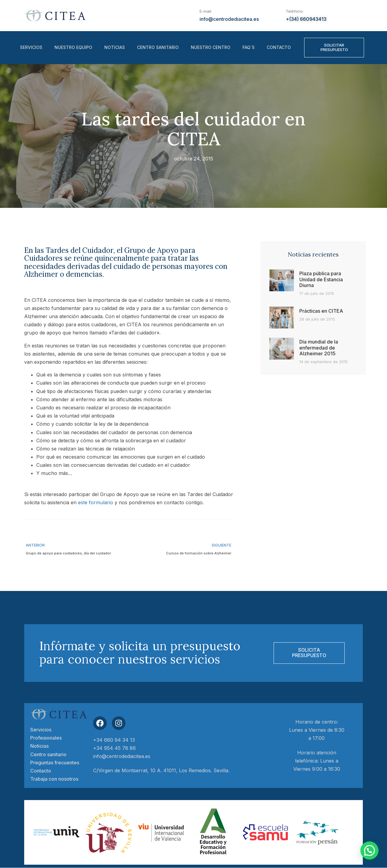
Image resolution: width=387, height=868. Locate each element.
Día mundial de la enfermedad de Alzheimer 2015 (319, 347)
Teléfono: (295, 11)
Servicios (31, 47)
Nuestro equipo (73, 47)
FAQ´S (249, 47)
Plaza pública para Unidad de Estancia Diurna (321, 279)
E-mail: (206, 11)
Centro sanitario (158, 47)
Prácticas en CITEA (321, 311)
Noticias (115, 47)
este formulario (96, 502)
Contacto (279, 47)
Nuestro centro (211, 47)
